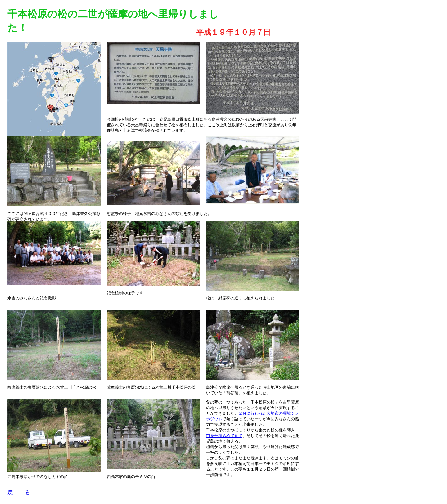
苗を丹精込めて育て (224, 436)
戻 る (19, 493)
